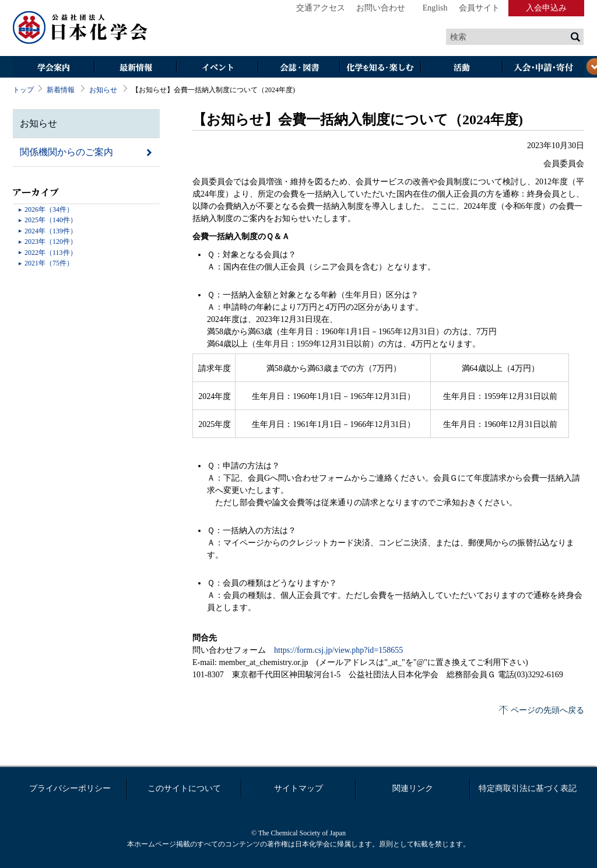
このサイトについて (184, 788)
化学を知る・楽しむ (380, 68)
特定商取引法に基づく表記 (528, 788)
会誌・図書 (298, 68)
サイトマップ (298, 788)
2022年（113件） (51, 253)
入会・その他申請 (543, 68)
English (435, 8)
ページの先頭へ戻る (547, 710)
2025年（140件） (51, 220)
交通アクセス (321, 8)
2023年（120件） (51, 242)
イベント (217, 68)
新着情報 (61, 90)
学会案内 (54, 68)
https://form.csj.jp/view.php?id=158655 (338, 650)
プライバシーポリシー (70, 788)
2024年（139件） (51, 231)
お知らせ (103, 90)
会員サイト (479, 8)
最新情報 (135, 68)
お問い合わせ (381, 8)
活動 (462, 68)
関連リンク (413, 788)
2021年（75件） (49, 263)
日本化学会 (80, 28)
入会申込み (546, 8)
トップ (23, 90)
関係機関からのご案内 (66, 152)
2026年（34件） (49, 209)
